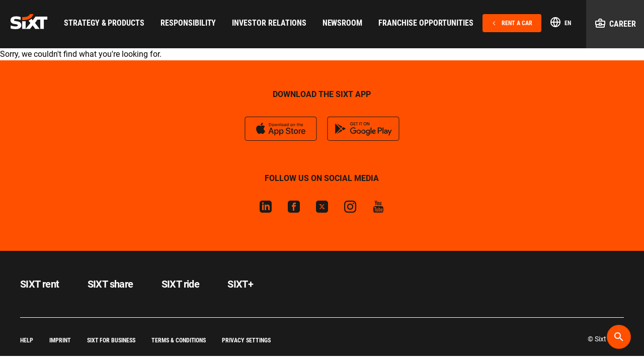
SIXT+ (240, 284)
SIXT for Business (111, 340)
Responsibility (188, 23)
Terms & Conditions (179, 340)
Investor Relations (269, 23)
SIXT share (110, 284)
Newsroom (343, 23)
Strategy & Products (104, 23)
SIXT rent (40, 284)
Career (615, 23)
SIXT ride (181, 284)
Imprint (60, 340)
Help (27, 340)
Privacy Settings (246, 340)
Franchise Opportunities (426, 23)
